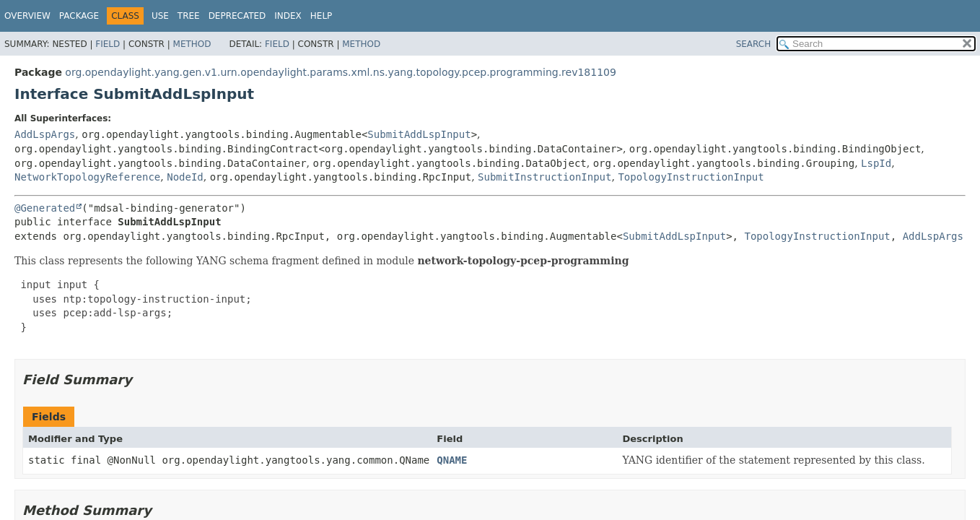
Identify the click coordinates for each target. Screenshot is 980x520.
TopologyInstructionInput (691, 177)
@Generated (45, 208)
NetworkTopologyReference (87, 177)
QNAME (452, 460)
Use (160, 16)
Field (108, 44)
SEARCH (754, 44)
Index (288, 16)
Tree (189, 16)
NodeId (185, 177)
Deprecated (237, 16)
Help (321, 16)
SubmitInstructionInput (544, 177)
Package (79, 16)
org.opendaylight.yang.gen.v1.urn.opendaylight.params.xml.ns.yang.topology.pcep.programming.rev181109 (341, 72)
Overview (27, 16)
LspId (876, 163)
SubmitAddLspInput (419, 134)
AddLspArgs (45, 134)
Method (192, 44)
